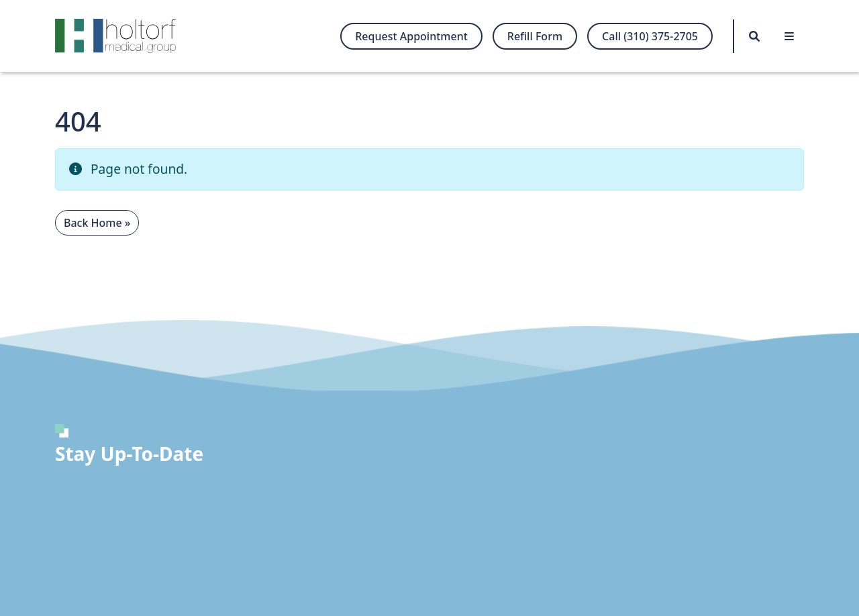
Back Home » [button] (97, 223)
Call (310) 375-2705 (650, 36)
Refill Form (535, 36)
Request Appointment (411, 36)
